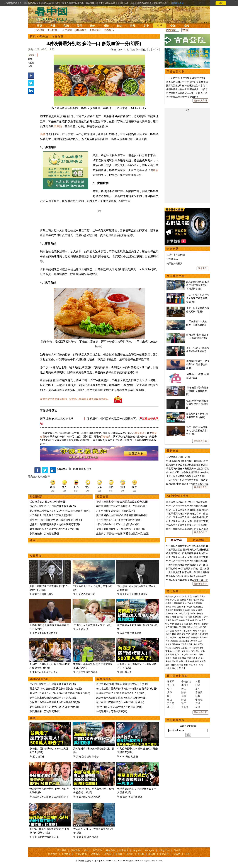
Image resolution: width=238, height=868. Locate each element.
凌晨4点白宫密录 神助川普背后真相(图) (186, 576)
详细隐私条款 (177, 3)
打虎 (186, 624)
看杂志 (108, 854)
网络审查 (176, 644)
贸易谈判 (197, 617)
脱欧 (195, 627)
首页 (39, 26)
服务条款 (111, 850)
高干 (56, 633)
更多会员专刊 (200, 100)
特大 (145, 50)
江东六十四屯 (187, 644)
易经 (168, 665)
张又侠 (196, 600)
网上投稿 (62, 850)
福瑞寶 (152, 854)
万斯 (185, 617)
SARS (190, 648)
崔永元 (175, 620)
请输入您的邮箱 (188, 726)
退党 (200, 610)
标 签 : (33, 55)
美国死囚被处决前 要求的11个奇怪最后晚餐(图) (122, 515)
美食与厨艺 (95, 30)
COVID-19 (175, 600)
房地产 (168, 634)
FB (180, 627)
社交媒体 (174, 627)
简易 (198, 681)
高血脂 (31, 63)
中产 (188, 634)
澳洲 (175, 658)
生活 (160, 26)
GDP (123, 757)
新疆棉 (199, 603)
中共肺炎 (169, 596)
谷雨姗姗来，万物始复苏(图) (45, 534)
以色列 (90, 837)
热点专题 (173, 249)
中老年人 (37, 672)
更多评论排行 (200, 583)
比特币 (178, 631)
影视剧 (124, 797)
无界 (188, 854)
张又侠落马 (172, 259)
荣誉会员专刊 (176, 72)
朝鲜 (184, 627)
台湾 (200, 634)
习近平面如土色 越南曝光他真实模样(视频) (188, 550)
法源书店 (96, 854)
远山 (184, 689)
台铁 (185, 603)
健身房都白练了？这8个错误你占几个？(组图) (54, 529)
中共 (39, 594)
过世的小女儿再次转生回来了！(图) (92, 625)
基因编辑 (174, 641)
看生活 (44, 36)
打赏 (127, 50)
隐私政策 (124, 850)
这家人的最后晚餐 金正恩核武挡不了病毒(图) (120, 529)
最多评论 (176, 540)
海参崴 (194, 634)
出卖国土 (169, 603)
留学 (203, 651)
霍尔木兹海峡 (44, 837)
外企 (128, 757)
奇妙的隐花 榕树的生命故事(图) (182, 97)
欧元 (195, 631)
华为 (172, 624)
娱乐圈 (134, 797)
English (137, 850)
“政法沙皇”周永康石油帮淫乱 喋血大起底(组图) (197, 404)
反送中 (198, 620)
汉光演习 (169, 610)
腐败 (177, 624)
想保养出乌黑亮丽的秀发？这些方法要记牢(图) (55, 524)
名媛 (79, 797)
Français (150, 850)
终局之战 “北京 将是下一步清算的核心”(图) (188, 484)
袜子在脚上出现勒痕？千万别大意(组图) (51, 515)
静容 (184, 700)
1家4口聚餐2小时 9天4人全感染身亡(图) (118, 524)
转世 (78, 629)
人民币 (189, 631)
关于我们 (97, 850)
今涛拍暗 (186, 681)
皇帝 (197, 661)
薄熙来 (137, 594)
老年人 (50, 672)
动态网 (177, 854)
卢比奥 (202, 596)
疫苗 (179, 607)
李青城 (199, 700)
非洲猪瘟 (195, 638)
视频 (186, 26)
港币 (204, 631)
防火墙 (182, 641)
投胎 (83, 629)
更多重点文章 (200, 441)
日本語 (177, 850)
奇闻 (173, 26)
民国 (179, 658)
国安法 (168, 607)
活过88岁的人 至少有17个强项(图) (48, 502)
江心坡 (184, 648)
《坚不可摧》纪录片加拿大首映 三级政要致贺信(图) (198, 298)
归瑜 (198, 685)
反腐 (182, 624)
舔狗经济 (96, 797)
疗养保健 (40, 30)
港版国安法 (198, 607)
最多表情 (198, 540)
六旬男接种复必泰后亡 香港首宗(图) (116, 511)
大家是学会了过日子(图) (178, 457)
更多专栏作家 (200, 712)
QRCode (62, 469)
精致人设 (86, 797)
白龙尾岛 (176, 648)
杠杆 (167, 631)
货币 (184, 631)
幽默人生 (175, 665)
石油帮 (130, 594)
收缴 (88, 672)
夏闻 (198, 689)
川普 (190, 596)
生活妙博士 (53, 30)
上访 (200, 641)
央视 (183, 651)
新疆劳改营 (198, 648)
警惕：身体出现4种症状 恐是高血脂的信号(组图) (122, 502)
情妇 (167, 624)
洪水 (184, 607)
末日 (66, 797)
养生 (184, 668)
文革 (179, 668)
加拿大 (190, 627)
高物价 (138, 633)
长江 (174, 607)
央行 (200, 627)
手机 (191, 665)
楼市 (174, 634)
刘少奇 (186, 661)
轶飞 (170, 689)
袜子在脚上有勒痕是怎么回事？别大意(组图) (54, 698)
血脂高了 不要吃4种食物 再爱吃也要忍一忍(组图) (123, 534)
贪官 (204, 620)
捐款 (86, 850)
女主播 (177, 651)
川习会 (55, 837)
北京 (167, 638)
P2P (206, 638)
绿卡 (191, 655)
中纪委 (50, 633)
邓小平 (175, 661)
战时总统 (59, 797)
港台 (93, 26)
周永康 (123, 594)
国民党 (194, 610)
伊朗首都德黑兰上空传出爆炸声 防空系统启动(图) (198, 364)
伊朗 (79, 837)
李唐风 (199, 692)
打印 (139, 50)
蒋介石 (201, 658)
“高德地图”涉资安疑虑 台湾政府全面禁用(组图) (197, 391)
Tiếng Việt (164, 850)
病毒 (167, 600)
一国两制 (204, 624)
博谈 (106, 26)
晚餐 (30, 59)
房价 (184, 638)
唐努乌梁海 (198, 644)
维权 (187, 641)
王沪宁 (205, 617)
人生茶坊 (67, 30)
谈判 (35, 837)
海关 (167, 655)
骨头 (56, 672)
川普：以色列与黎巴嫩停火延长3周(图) (186, 476)
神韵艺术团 (81, 854)
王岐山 (36, 633)
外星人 (168, 668)
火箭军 (50, 594)
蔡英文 (205, 634)
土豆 (44, 672)
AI (129, 797)
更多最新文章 (200, 487)
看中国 (53, 14)
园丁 (170, 696)
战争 (97, 837)
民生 (196, 655)
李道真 (185, 685)
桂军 (184, 658)
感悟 (186, 665)
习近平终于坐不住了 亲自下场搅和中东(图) (188, 521)
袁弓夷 (189, 607)
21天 (79, 594)
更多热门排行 (200, 532)
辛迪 (198, 707)
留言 (133, 50)
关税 (174, 617)
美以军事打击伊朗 (176, 255)
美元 (172, 631)
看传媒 (141, 854)
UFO (176, 613)
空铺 (127, 633)
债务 (205, 627)
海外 (201, 655)
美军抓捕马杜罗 (174, 263)
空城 (132, 633)
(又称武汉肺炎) (181, 596)
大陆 (53, 26)
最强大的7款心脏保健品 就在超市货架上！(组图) (56, 520)
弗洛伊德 (169, 613)
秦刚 (44, 594)
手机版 (113, 50)
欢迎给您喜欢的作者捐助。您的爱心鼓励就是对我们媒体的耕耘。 (75, 399)
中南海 (43, 633)
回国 (182, 655)
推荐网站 (53, 854)
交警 (83, 672)
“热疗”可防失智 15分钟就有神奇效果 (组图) (53, 506)
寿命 (174, 668)
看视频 (119, 854)
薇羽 (35, 594)
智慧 (181, 665)
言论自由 (169, 651)
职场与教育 (81, 30)
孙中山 (195, 658)
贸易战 (183, 600)
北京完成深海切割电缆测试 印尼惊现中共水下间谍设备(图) (198, 285)
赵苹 (198, 696)
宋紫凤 (171, 681)
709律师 (194, 641)
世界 (133, 26)
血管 (30, 66)
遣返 (172, 655)
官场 (66, 26)
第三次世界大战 (40, 797)
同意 (221, 3)
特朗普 (196, 596)
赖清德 (200, 613)
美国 (79, 26)
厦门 (122, 672)
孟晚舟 (168, 617)
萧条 (140, 797)
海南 (122, 633)
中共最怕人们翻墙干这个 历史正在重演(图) (188, 546)
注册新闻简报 (176, 720)
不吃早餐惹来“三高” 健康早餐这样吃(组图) (119, 520)
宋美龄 (168, 661)
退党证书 (164, 854)
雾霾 (167, 641)
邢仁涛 (171, 703)
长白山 (168, 648)
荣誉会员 (140, 433)
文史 (146, 26)
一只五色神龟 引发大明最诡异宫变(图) (185, 78)
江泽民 (144, 594)
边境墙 (180, 617)
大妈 (179, 638)
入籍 (186, 655)
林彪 (181, 661)
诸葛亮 (203, 661)
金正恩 (187, 613)
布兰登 (92, 594)
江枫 (198, 703)
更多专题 (202, 268)
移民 (193, 651)
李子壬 (171, 707)
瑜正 (184, 703)
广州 (78, 672)
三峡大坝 (191, 603)
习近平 (190, 600)
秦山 (170, 700)
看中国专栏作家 (177, 676)
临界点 (85, 594)
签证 (177, 655)
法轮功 (168, 644)
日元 (200, 631)
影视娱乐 (109, 30)
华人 (188, 651)
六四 (202, 600)
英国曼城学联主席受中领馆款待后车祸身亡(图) (121, 506)
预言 (51, 797)
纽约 (119, 26)
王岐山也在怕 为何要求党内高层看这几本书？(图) (197, 431)
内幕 (187, 620)
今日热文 (36, 556)
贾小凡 (171, 685)
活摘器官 (178, 603)
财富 (184, 634)
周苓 (170, 692)
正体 (121, 50)
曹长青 (185, 707)
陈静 (184, 692)
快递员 (94, 672)
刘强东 (173, 638)
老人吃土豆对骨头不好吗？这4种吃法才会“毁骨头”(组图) (60, 511)
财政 (179, 634)
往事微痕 (178, 610)
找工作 (128, 672)
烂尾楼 (134, 757)
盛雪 (184, 696)
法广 (167, 627)
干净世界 (66, 854)
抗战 (189, 658)
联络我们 (75, 850)
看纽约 (130, 854)
